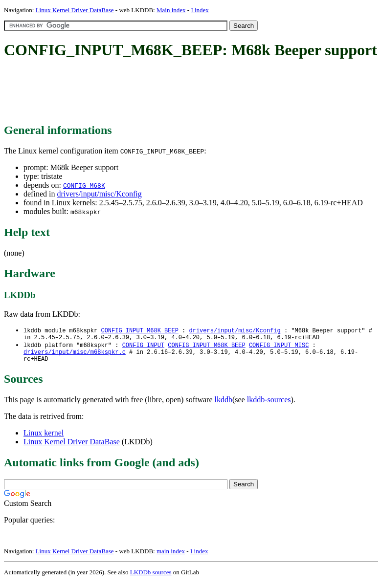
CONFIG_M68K (84, 185)
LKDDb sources (151, 577)
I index (200, 10)
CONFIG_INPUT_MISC (279, 347)
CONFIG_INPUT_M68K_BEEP (139, 331)
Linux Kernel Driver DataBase (75, 10)
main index (171, 556)
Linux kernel (44, 438)
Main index (171, 10)
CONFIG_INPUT (143, 347)
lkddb (224, 405)
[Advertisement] (182, 92)
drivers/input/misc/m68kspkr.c (75, 356)
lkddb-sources (269, 405)
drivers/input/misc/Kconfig (99, 194)
